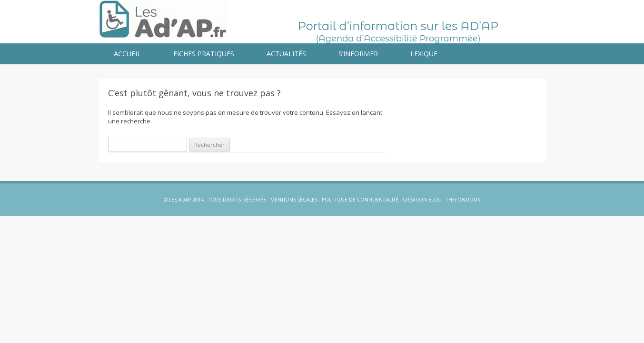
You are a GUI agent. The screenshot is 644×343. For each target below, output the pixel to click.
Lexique (424, 54)
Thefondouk (463, 200)
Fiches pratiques (204, 54)
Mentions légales (294, 200)
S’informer (358, 54)
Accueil (127, 54)
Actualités (286, 54)
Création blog (422, 200)
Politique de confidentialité (360, 200)
